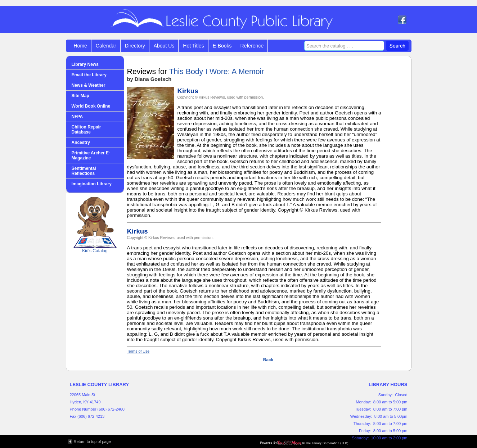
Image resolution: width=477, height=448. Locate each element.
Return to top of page (92, 442)
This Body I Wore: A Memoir (216, 72)
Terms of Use (138, 351)
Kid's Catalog (95, 225)
